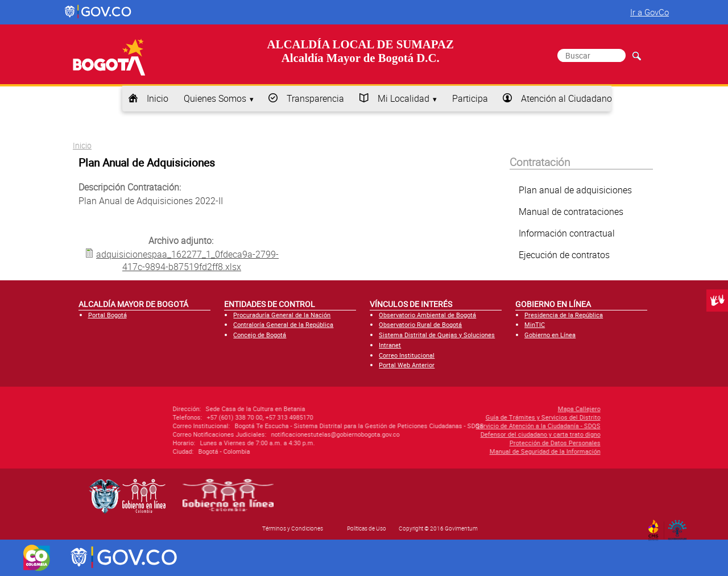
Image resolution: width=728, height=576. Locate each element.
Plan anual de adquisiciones (575, 190)
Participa (470, 98)
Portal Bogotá (107, 315)
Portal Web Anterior (407, 365)
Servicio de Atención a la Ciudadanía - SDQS (470, 426)
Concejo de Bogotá (260, 335)
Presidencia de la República (564, 315)
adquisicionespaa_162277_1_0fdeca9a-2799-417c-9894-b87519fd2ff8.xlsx (187, 260)
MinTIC (535, 324)
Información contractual (567, 233)
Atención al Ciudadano (566, 98)
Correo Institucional (407, 355)
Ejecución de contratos (564, 255)
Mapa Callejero (511, 409)
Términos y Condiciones (293, 528)
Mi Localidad (404, 98)
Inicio (158, 98)
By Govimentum (680, 527)
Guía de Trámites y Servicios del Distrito (475, 417)
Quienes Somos (215, 98)
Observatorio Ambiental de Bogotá (427, 315)
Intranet (390, 345)
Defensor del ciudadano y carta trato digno (472, 434)
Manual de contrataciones (571, 212)
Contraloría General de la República (283, 324)
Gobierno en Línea (550, 335)
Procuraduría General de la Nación (282, 315)
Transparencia (315, 98)
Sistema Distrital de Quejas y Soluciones (437, 335)
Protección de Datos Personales (487, 443)
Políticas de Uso (367, 528)
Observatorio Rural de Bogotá (420, 324)
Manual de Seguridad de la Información (477, 451)
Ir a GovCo (650, 12)
